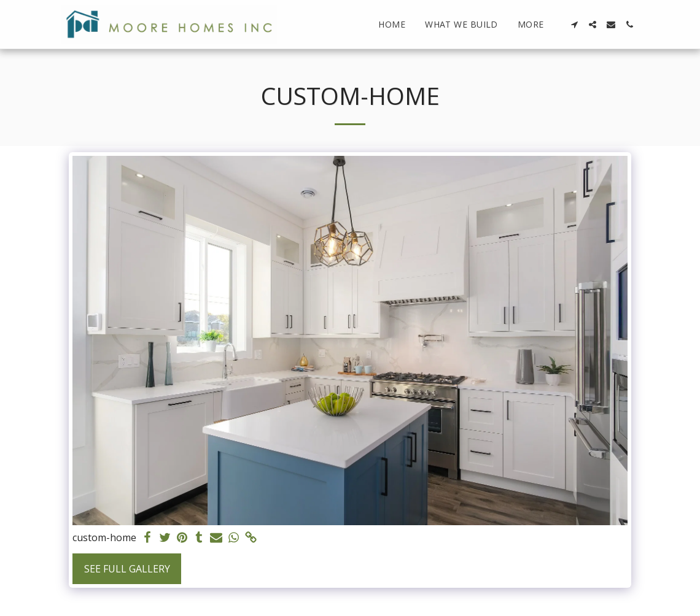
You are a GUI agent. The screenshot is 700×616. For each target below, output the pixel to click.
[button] (574, 25)
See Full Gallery (127, 569)
